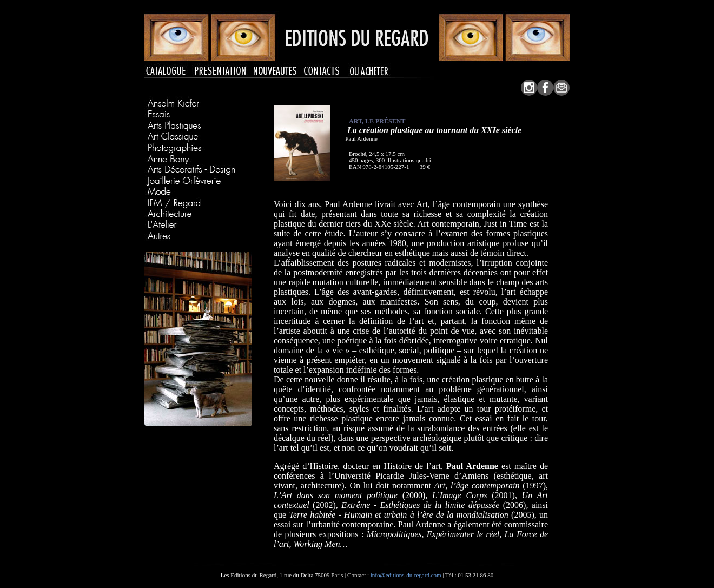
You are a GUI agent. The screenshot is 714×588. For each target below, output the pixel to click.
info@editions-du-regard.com (406, 575)
